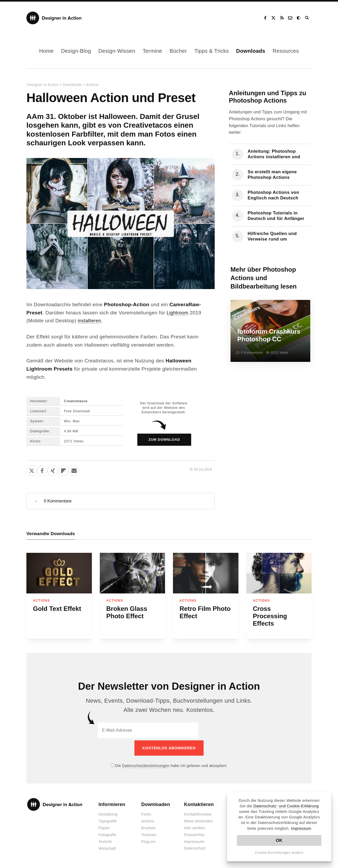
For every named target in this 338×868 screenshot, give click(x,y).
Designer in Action (54, 18)
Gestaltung (108, 812)
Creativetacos (76, 401)
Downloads (251, 51)
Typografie (108, 819)
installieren (90, 321)
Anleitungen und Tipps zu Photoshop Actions (268, 97)
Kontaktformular (198, 812)
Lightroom (178, 313)
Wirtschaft (107, 847)
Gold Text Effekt (57, 609)
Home (46, 51)
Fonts (146, 812)
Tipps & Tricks (212, 51)
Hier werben (195, 826)
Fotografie (107, 833)
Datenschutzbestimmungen (146, 764)
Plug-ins (148, 840)
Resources (286, 51)
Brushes (148, 826)
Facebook (265, 18)
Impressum (301, 828)
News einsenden (198, 819)
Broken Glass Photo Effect (127, 612)
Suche (307, 18)
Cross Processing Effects (270, 616)
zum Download (164, 440)
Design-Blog (76, 51)
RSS (282, 18)
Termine (152, 51)
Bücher (178, 51)
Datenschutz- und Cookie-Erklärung (286, 806)
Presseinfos (194, 833)
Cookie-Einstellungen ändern (279, 853)
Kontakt (290, 18)
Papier (104, 826)
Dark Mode (299, 18)
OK (279, 840)
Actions (92, 85)
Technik (105, 840)
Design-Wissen (117, 51)
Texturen (149, 833)
